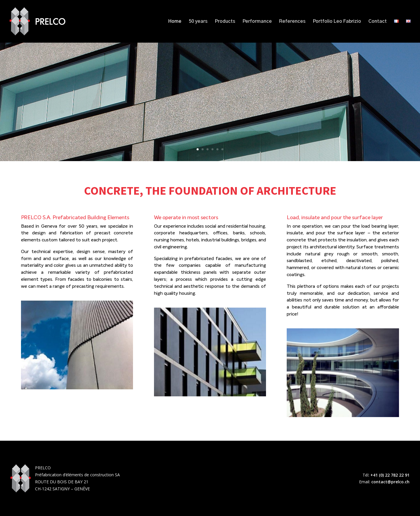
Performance (257, 21)
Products (225, 21)
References (292, 21)
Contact (378, 21)
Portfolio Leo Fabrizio (337, 21)
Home (175, 21)
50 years (198, 21)
